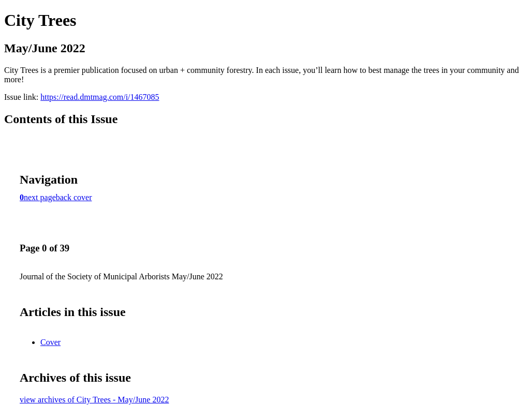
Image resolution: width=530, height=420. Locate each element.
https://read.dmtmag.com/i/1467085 (100, 97)
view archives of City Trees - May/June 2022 (94, 400)
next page (40, 197)
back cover (74, 197)
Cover (50, 342)
